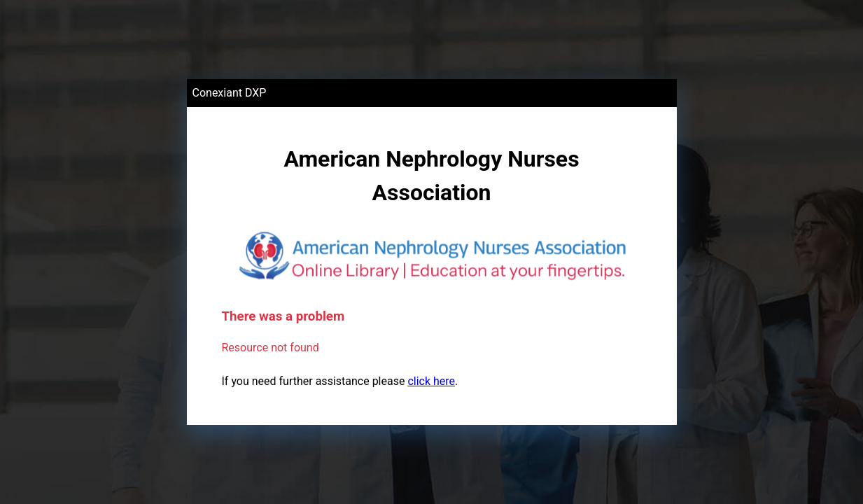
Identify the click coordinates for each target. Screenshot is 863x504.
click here (431, 381)
